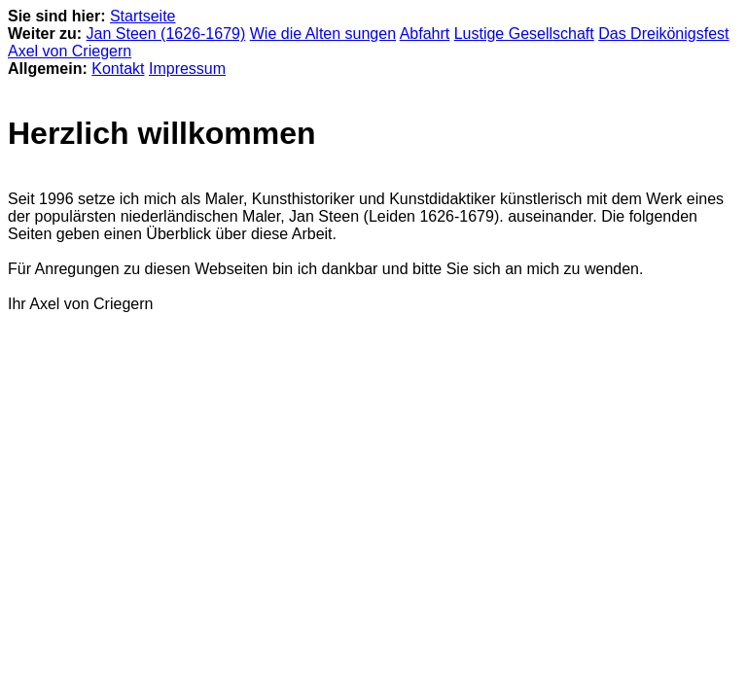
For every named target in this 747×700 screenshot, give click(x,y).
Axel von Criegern (70, 51)
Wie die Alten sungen (323, 34)
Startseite (143, 16)
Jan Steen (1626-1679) (166, 34)
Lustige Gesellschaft (524, 34)
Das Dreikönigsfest (663, 34)
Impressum (187, 69)
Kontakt (118, 69)
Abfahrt (425, 34)
